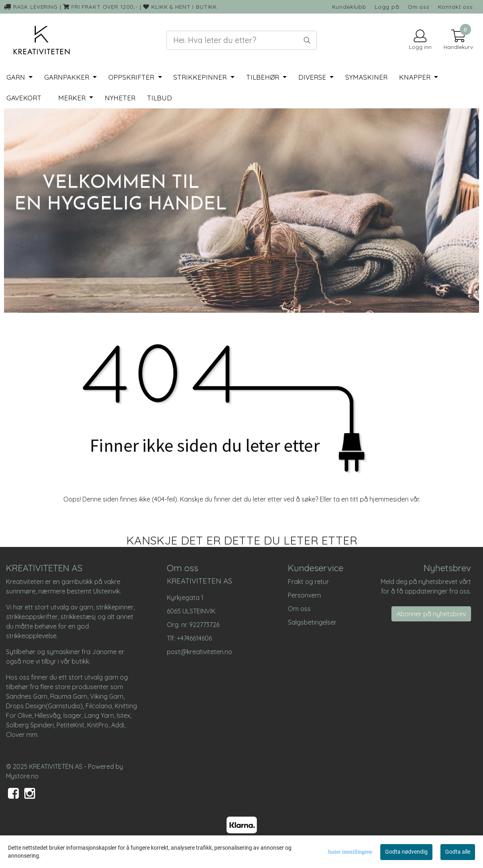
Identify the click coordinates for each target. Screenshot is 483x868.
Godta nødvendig (406, 852)
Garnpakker (68, 77)
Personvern (304, 595)
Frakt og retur (308, 582)
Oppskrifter (132, 77)
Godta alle (458, 852)
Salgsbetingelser (312, 622)
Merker (73, 98)
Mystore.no (22, 776)
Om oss (419, 7)
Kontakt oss (456, 7)
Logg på (387, 7)
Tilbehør (264, 77)
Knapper (416, 77)
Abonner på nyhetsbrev (431, 614)
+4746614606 (194, 638)
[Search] (242, 40)
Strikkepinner (201, 77)
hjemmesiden (389, 499)
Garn (17, 77)
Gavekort (24, 98)
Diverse (313, 77)
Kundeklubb (349, 7)
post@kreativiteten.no (199, 652)
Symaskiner (366, 77)
